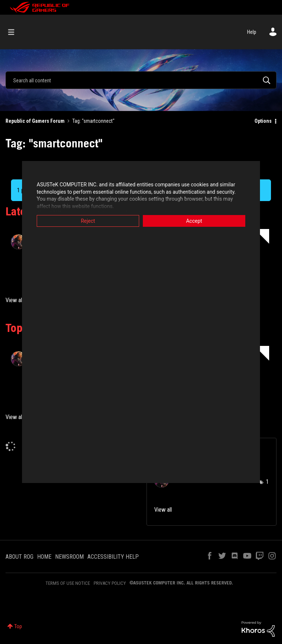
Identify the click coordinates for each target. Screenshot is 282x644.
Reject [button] (88, 221)
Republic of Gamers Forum (35, 121)
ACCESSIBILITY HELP (113, 557)
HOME (44, 557)
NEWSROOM (69, 557)
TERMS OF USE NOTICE (68, 583)
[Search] (141, 80)
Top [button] (18, 626)
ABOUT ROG (19, 557)
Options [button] (263, 121)
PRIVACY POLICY (110, 583)
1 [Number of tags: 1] (267, 482)
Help (252, 32)
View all (14, 300)
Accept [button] (194, 221)
